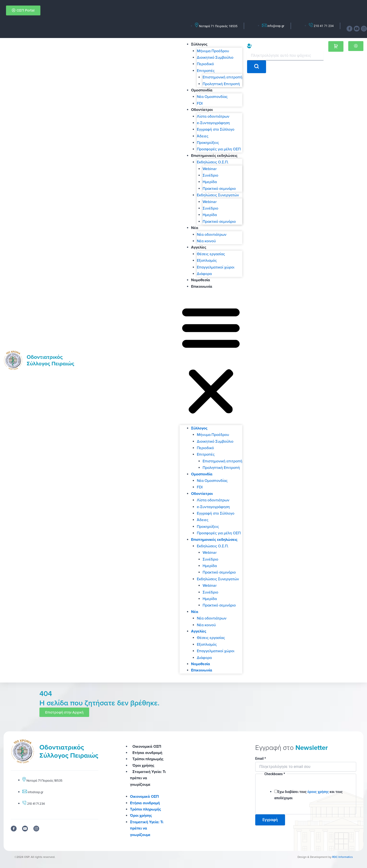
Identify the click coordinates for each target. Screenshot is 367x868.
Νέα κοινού (206, 241)
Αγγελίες (199, 247)
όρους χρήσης (318, 792)
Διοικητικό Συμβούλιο (215, 57)
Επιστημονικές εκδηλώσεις (214, 156)
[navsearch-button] (249, 46)
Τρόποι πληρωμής (148, 759)
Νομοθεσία (201, 280)
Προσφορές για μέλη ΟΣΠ (219, 149)
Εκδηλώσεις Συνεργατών (218, 195)
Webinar (210, 169)
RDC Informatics (342, 857)
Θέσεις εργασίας (211, 254)
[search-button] (257, 67)
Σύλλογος (199, 44)
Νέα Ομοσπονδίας (212, 96)
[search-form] (285, 56)
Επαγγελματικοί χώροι (216, 267)
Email (261, 759)
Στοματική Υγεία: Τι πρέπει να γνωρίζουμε (147, 828)
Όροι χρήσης (143, 765)
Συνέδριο (210, 175)
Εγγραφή (270, 820)
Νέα (195, 228)
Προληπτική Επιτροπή (221, 84)
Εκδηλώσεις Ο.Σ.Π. (213, 162)
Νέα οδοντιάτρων (212, 234)
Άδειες (203, 136)
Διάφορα (204, 274)
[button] (211, 360)
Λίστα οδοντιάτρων (213, 116)
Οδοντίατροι (202, 110)
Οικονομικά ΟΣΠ (147, 746)
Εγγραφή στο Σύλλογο (216, 129)
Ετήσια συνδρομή (147, 753)
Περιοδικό (205, 64)
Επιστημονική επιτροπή (222, 77)
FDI (200, 103)
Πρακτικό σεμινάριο (219, 188)
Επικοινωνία (202, 286)
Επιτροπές (206, 70)
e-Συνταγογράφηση (213, 123)
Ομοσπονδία (202, 90)
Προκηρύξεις (208, 142)
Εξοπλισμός (207, 260)
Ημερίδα (210, 182)
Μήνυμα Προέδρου (213, 51)
